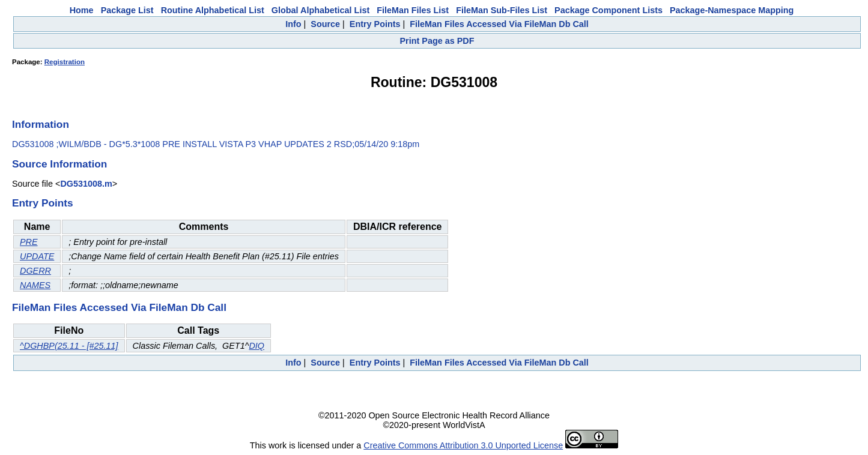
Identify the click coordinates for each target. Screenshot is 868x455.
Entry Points (375, 24)
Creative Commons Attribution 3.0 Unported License (463, 445)
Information (41, 124)
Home (82, 10)
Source (325, 24)
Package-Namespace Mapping (732, 10)
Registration (65, 62)
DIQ (256, 346)
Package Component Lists (609, 10)
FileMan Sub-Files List (502, 10)
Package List (127, 10)
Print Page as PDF (437, 41)
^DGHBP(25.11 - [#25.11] (69, 346)
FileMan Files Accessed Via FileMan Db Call (499, 24)
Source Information (59, 164)
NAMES (35, 285)
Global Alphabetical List (320, 10)
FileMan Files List (413, 10)
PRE (29, 242)
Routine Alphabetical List (213, 10)
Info (293, 24)
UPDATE (37, 256)
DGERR (35, 271)
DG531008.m (86, 184)
